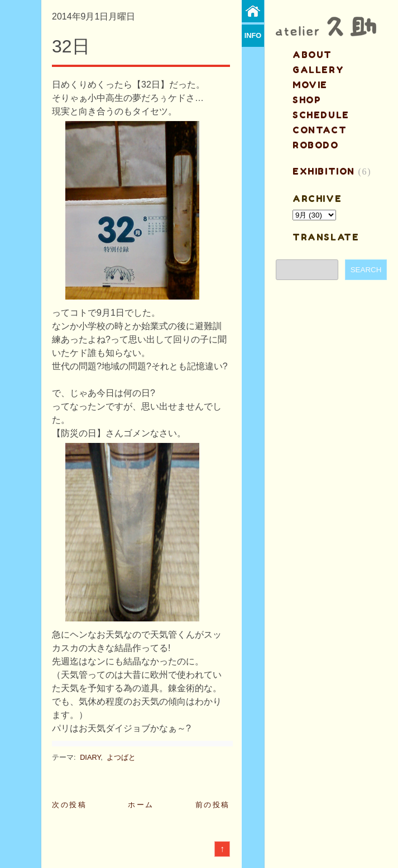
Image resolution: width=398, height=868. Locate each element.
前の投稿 (213, 805)
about (312, 55)
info (253, 35)
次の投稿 (69, 805)
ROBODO (316, 145)
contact (320, 130)
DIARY (90, 757)
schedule (321, 115)
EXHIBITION (324, 171)
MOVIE (310, 85)
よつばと (121, 757)
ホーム (141, 805)
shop (307, 100)
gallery (318, 70)
